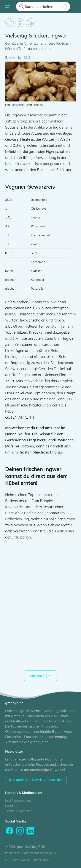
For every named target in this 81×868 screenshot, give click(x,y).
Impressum (13, 853)
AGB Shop (12, 860)
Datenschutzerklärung (37, 853)
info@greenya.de (18, 800)
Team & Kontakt (19, 811)
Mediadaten (14, 806)
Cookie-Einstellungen (36, 860)
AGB (57, 853)
